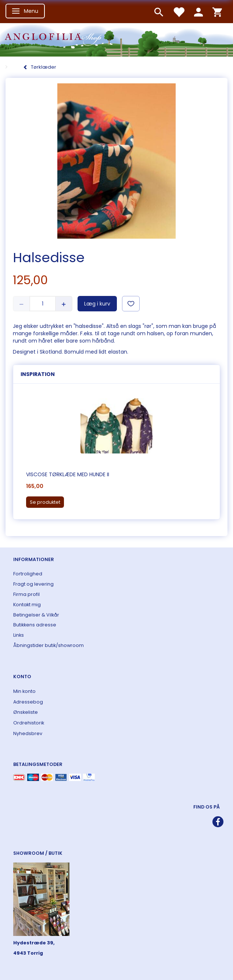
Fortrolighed (28, 574)
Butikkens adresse (35, 625)
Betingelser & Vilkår (36, 615)
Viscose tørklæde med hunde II (68, 474)
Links (19, 635)
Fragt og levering (33, 584)
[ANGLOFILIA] (116, 39)
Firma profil (26, 594)
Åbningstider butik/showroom (49, 645)
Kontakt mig (27, 605)
